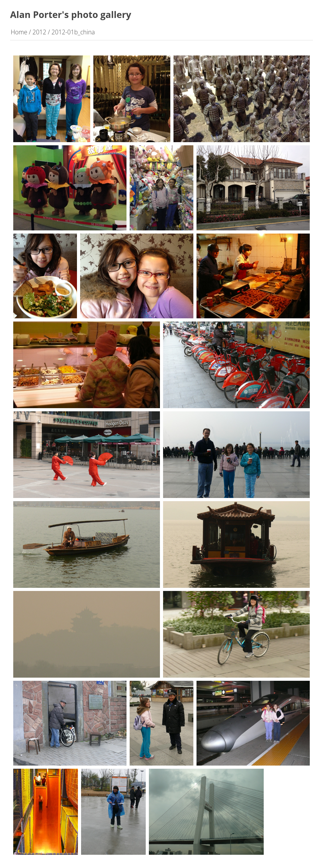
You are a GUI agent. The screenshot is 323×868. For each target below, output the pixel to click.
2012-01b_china (73, 32)
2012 (39, 32)
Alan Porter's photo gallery (71, 14)
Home (19, 32)
